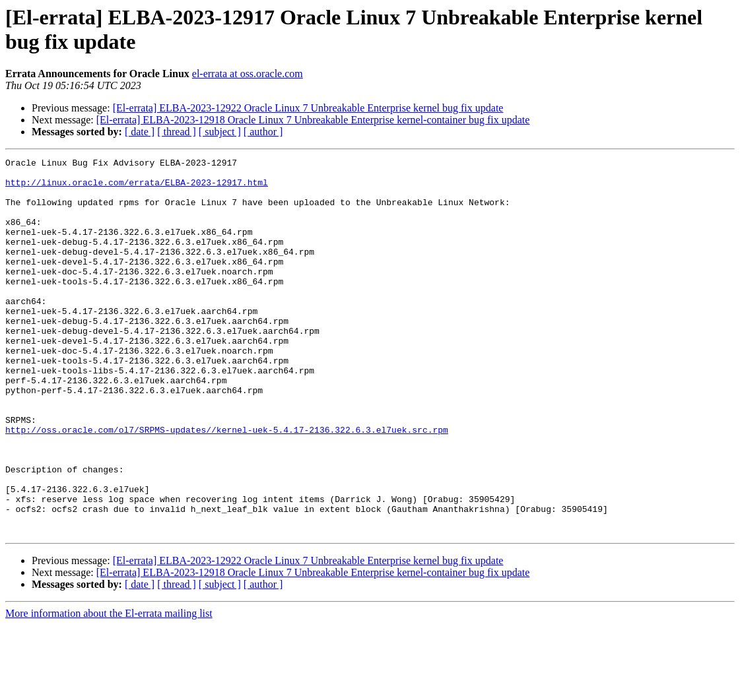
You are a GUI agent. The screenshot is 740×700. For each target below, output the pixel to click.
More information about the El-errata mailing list (109, 688)
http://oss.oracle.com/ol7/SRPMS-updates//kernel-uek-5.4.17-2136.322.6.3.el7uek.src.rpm (227, 485)
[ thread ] (177, 132)
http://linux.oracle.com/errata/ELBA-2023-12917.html (137, 188)
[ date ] (140, 132)
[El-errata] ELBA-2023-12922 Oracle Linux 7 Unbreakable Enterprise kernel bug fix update (308, 108)
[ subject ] (220, 132)
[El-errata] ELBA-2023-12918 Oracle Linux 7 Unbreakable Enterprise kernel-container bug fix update (313, 120)
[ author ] (263, 132)
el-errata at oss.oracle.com (248, 74)
